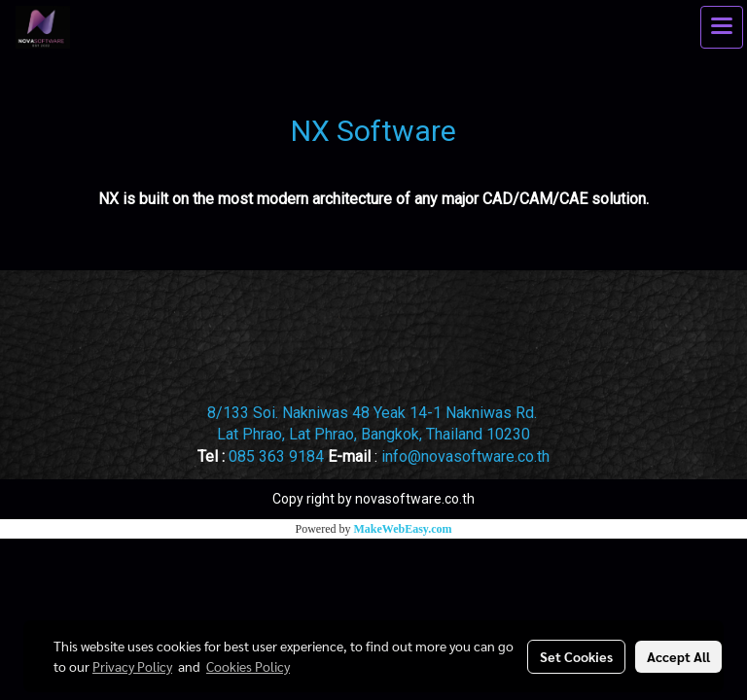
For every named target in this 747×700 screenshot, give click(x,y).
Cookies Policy (248, 666)
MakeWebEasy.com (403, 529)
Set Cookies (576, 656)
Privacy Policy (132, 666)
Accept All (678, 656)
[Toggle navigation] (722, 27)
